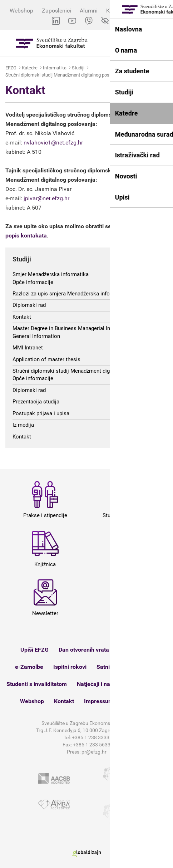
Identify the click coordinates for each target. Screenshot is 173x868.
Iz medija (23, 425)
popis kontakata (26, 236)
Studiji (78, 68)
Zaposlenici (56, 11)
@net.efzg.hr (53, 198)
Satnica (106, 667)
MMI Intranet (28, 348)
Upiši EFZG (34, 650)
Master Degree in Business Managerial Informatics (73, 328)
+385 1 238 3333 (91, 737)
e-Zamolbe (29, 667)
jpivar (31, 198)
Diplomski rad (29, 305)
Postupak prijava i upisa (41, 413)
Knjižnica (137, 667)
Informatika (55, 68)
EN (121, 21)
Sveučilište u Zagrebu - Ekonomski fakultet (52, 43)
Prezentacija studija (36, 402)
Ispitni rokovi (70, 667)
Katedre (30, 68)
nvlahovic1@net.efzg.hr (53, 143)
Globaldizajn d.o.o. (86, 854)
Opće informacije (33, 282)
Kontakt (137, 75)
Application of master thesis (46, 359)
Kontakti (117, 11)
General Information (36, 336)
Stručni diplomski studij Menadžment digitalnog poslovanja (65, 75)
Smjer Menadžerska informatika (51, 274)
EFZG (11, 68)
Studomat (132, 650)
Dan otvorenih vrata (84, 650)
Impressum (99, 701)
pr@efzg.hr (94, 752)
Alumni (89, 11)
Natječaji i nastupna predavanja (117, 684)
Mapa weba (138, 701)
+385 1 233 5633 (92, 745)
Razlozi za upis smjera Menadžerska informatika (70, 294)
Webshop (21, 11)
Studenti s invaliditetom (37, 684)
